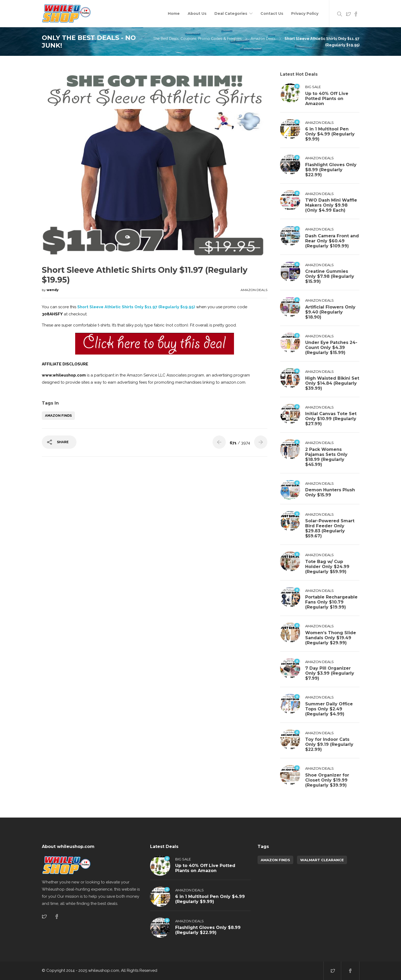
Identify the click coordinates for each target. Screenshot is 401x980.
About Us (197, 13)
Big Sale (313, 87)
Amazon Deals (263, 39)
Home (174, 13)
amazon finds (58, 416)
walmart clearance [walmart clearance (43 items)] (322, 860)
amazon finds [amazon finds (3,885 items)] (275, 860)
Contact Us (272, 13)
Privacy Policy (305, 13)
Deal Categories (231, 13)
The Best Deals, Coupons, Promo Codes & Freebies (197, 39)
